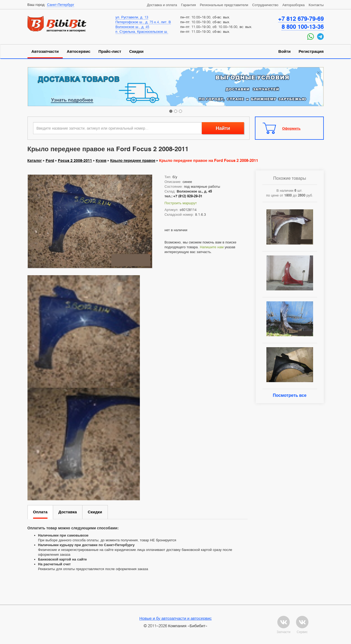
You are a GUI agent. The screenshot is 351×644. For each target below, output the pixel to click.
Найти (223, 128)
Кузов (101, 161)
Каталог (35, 161)
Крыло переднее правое (133, 161)
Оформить (291, 128)
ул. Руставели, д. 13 (132, 17)
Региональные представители (224, 5)
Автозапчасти (45, 51)
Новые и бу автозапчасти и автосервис (175, 618)
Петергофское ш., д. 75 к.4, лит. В (143, 22)
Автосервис (79, 51)
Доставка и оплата (162, 5)
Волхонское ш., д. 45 (133, 27)
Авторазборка (294, 5)
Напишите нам (212, 247)
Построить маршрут (181, 203)
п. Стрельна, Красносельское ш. (142, 31)
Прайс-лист (110, 51)
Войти (285, 51)
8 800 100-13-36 (303, 27)
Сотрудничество (265, 5)
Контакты (316, 5)
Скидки (136, 51)
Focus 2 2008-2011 (75, 161)
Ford (50, 161)
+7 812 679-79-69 (301, 19)
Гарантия (188, 5)
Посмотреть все (290, 395)
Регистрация (311, 51)
